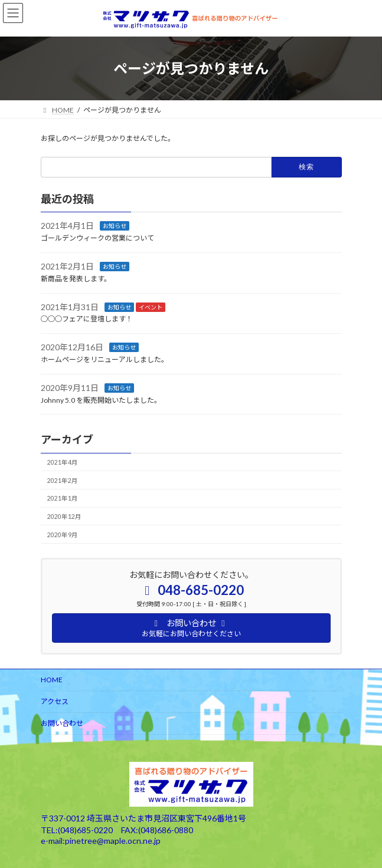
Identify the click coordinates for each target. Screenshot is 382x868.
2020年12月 (64, 517)
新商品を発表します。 (76, 279)
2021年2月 (62, 481)
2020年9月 (62, 535)
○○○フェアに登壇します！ (87, 319)
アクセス (55, 701)
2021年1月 (62, 498)
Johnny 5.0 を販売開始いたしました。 (101, 400)
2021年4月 (62, 462)
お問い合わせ (62, 723)
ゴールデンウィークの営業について (97, 238)
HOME (52, 680)
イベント (151, 307)
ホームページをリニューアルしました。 (105, 359)
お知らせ (115, 226)
